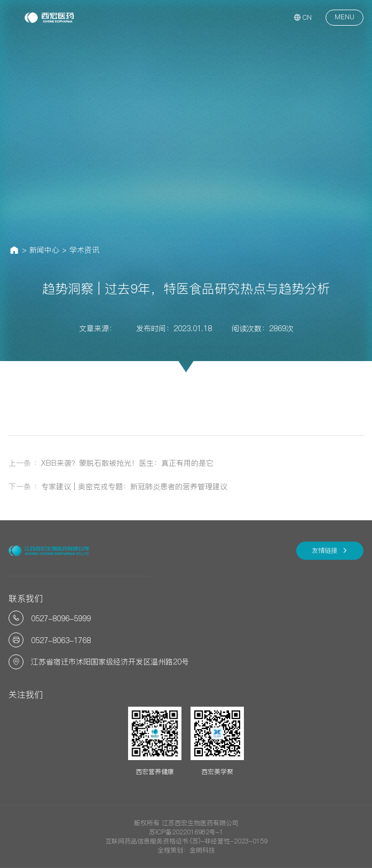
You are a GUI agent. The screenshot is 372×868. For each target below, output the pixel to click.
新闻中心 (44, 250)
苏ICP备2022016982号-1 (186, 832)
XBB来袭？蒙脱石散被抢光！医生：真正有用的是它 (127, 463)
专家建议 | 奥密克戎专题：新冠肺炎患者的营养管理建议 (134, 487)
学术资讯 (84, 250)
